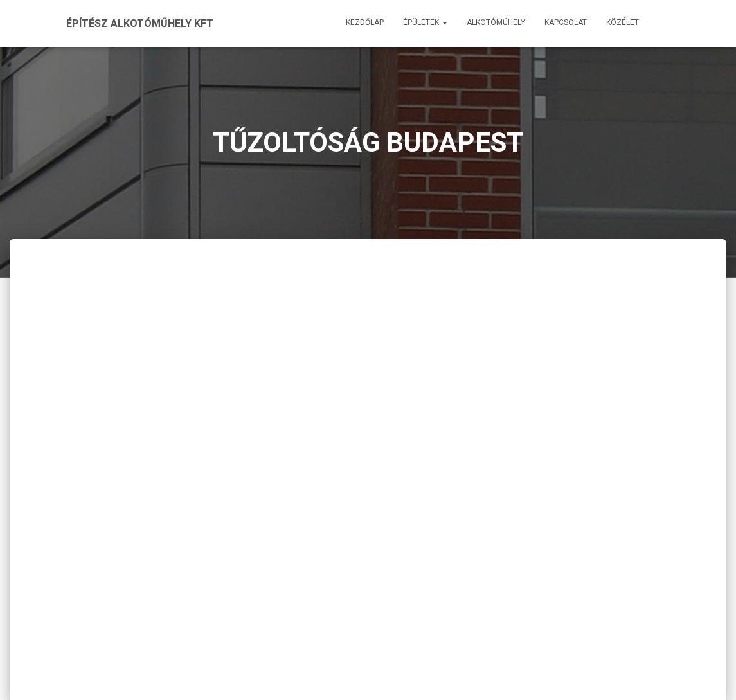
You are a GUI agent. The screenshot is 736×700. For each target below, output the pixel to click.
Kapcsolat (566, 22)
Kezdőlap (365, 22)
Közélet (623, 22)
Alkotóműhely (496, 22)
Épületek (425, 22)
